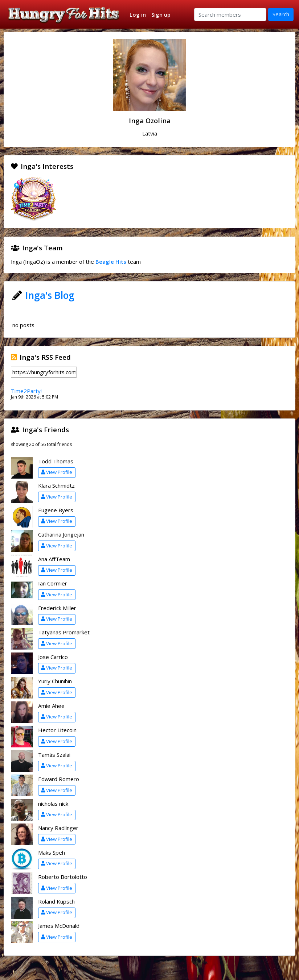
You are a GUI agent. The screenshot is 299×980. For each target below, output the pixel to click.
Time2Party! (26, 391)
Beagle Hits (111, 262)
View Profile (57, 472)
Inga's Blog (50, 295)
